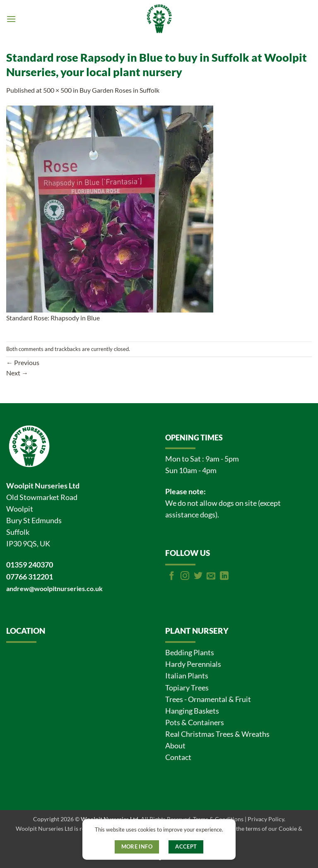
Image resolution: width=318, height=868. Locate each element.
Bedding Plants (190, 653)
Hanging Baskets (192, 711)
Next (17, 373)
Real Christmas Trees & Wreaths (217, 734)
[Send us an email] (211, 576)
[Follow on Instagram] (185, 576)
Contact (178, 757)
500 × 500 (57, 90)
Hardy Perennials (193, 664)
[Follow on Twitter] (198, 576)
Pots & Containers (195, 723)
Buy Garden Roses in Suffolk (119, 90)
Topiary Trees (187, 688)
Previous (23, 362)
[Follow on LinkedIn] (224, 576)
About (175, 746)
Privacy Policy (266, 819)
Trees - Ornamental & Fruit (208, 699)
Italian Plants (187, 676)
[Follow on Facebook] (172, 576)
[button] (11, 19)
